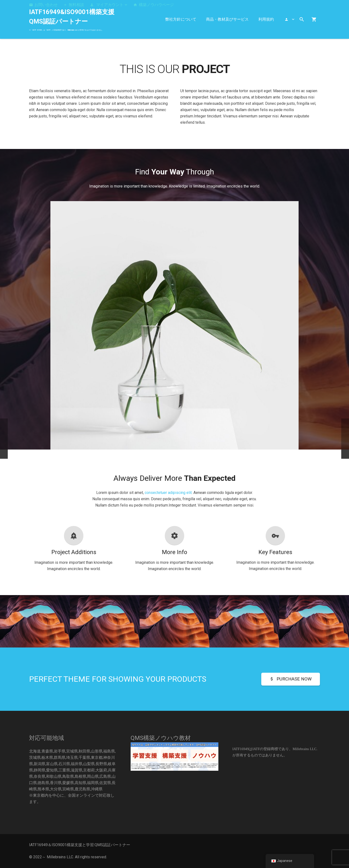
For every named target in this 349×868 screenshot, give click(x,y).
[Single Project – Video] (105, 628)
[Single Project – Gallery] (244, 628)
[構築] (174, 757)
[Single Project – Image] (35, 628)
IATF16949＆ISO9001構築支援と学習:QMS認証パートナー (80, 845)
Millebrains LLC (60, 857)
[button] (109, 5)
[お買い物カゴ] (314, 19)
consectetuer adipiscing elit (168, 493)
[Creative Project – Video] (174, 628)
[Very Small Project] (314, 628)
